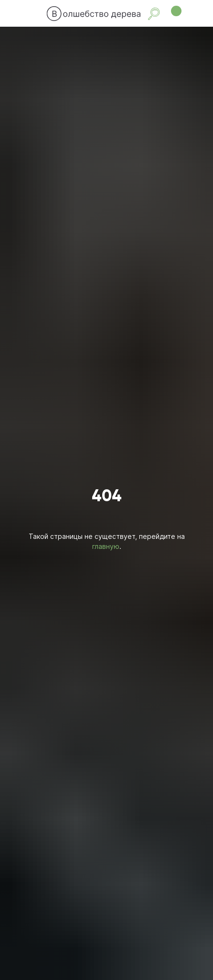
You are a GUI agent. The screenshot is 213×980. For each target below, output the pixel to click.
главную (106, 546)
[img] (37, 13)
